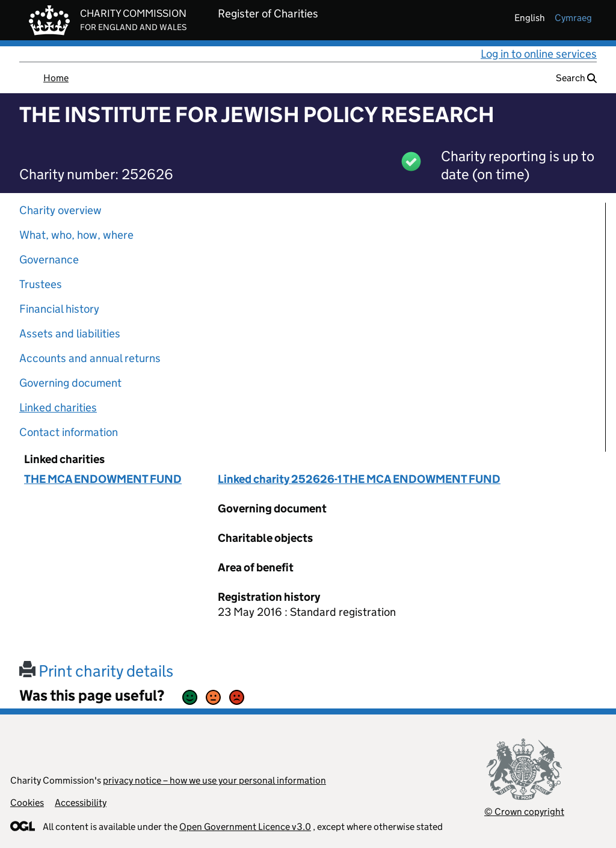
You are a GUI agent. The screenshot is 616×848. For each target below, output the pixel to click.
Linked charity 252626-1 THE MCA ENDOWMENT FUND (359, 479)
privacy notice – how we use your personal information (214, 780)
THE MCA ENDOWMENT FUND (103, 479)
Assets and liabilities (70, 333)
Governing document (70, 383)
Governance (49, 260)
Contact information (69, 432)
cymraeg (573, 18)
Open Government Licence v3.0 (245, 827)
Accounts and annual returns (90, 358)
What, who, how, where (76, 235)
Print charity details (96, 671)
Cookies (27, 803)
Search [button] (576, 78)
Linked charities (58, 407)
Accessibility (81, 803)
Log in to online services (539, 54)
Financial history (59, 309)
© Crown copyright (524, 812)
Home (56, 78)
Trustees (41, 284)
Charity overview (60, 210)
